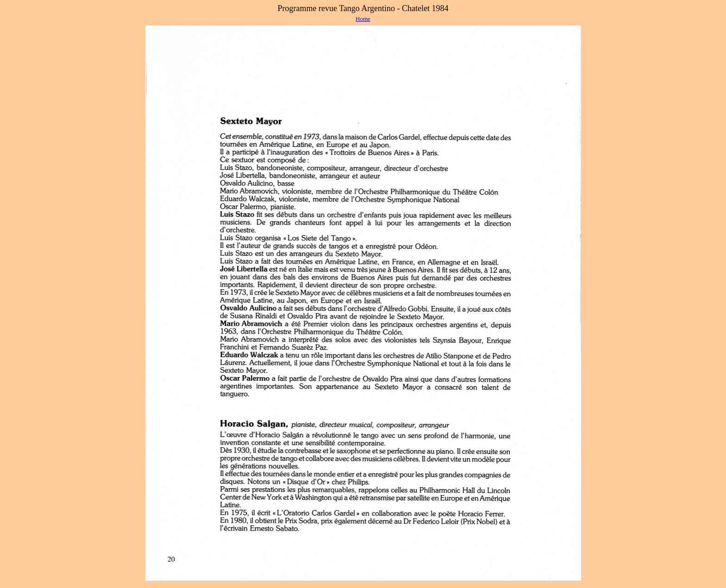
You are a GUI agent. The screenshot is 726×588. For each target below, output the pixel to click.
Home (363, 19)
